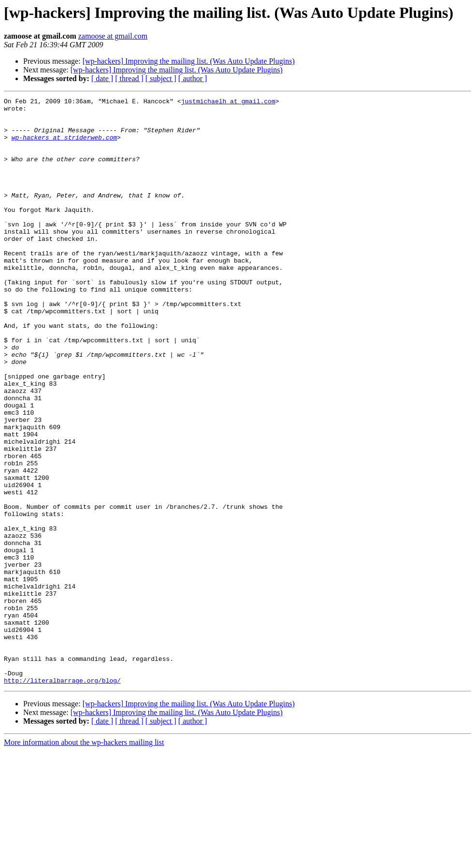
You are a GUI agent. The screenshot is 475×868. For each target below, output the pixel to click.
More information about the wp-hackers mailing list (84, 860)
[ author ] (193, 78)
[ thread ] (129, 78)
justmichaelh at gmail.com (228, 102)
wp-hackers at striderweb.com (64, 146)
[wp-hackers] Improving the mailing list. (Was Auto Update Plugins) (189, 61)
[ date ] (102, 78)
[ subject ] (161, 78)
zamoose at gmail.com (113, 36)
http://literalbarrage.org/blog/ (62, 798)
